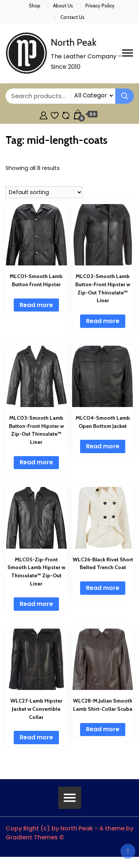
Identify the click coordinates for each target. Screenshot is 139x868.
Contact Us (72, 17)
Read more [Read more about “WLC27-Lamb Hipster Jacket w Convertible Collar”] (36, 737)
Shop (35, 6)
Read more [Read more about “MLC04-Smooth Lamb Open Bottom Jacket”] (103, 446)
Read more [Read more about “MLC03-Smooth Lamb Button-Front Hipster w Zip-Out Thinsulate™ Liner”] (36, 462)
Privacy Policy (100, 6)
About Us (63, 6)
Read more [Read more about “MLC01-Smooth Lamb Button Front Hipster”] (36, 305)
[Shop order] (44, 192)
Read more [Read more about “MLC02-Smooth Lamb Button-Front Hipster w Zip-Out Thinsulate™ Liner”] (103, 321)
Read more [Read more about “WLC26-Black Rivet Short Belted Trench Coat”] (103, 588)
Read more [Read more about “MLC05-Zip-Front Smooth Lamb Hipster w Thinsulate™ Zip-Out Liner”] (36, 604)
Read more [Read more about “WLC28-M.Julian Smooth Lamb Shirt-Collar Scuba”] (103, 729)
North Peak (74, 42)
